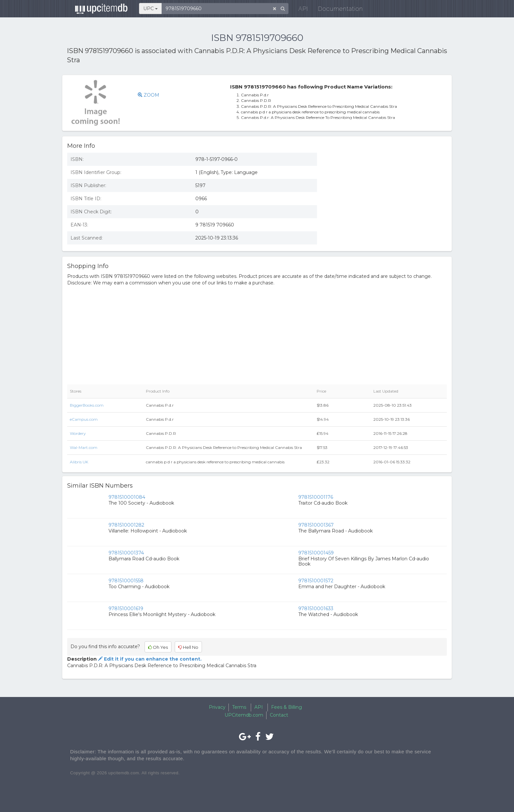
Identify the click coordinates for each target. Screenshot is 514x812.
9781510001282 (126, 525)
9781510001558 (126, 581)
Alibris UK (79, 462)
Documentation (337, 10)
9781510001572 (316, 581)
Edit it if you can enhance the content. (149, 659)
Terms (239, 707)
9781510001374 (126, 553)
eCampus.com (84, 419)
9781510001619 (126, 609)
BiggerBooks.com (87, 405)
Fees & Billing (287, 707)
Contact (279, 715)
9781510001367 (316, 525)
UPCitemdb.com (244, 715)
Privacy (217, 707)
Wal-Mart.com (84, 447)
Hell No (188, 647)
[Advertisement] (387, 195)
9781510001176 (316, 497)
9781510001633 (316, 609)
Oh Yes (158, 647)
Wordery (78, 433)
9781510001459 (316, 553)
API (300, 10)
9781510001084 (127, 497)
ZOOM (148, 95)
